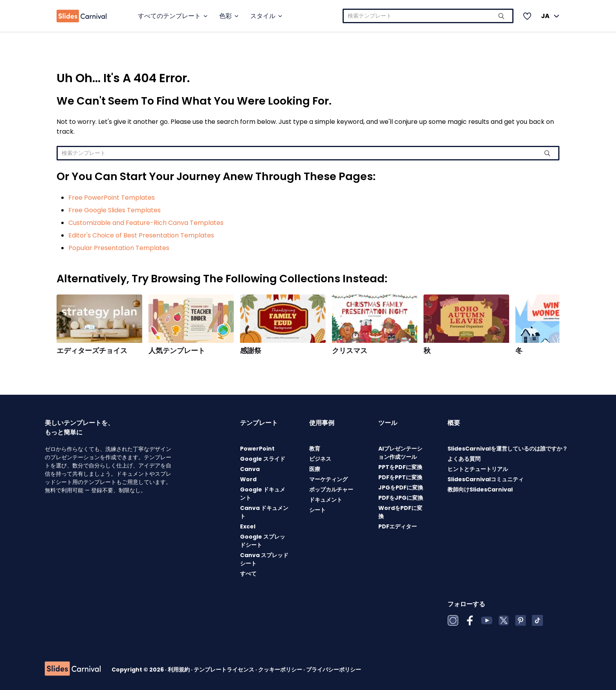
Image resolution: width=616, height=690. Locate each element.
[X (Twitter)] (504, 620)
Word (248, 479)
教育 (315, 449)
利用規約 (179, 670)
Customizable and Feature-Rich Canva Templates (146, 223)
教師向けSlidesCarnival (480, 489)
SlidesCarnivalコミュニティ (486, 479)
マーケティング (328, 479)
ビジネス (320, 459)
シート (317, 510)
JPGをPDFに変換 (401, 488)
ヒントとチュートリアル (478, 469)
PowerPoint (257, 449)
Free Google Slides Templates (115, 210)
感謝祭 (251, 351)
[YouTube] (487, 620)
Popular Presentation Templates (119, 248)
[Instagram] (453, 620)
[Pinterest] (521, 620)
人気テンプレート (177, 351)
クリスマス (350, 351)
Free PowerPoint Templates (112, 198)
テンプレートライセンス (225, 670)
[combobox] (428, 16)
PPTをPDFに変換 (400, 467)
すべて (248, 574)
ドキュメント (326, 500)
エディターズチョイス (92, 351)
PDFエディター (398, 526)
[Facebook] (470, 620)
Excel (248, 526)
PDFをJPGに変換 (401, 498)
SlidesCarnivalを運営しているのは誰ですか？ (508, 449)
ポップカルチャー (331, 489)
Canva (250, 469)
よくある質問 (464, 459)
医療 (315, 469)
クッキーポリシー (281, 670)
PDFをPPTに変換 (400, 477)
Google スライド (263, 459)
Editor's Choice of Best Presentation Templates (141, 235)
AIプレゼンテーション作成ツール (400, 453)
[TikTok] (537, 620)
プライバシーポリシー (334, 670)
